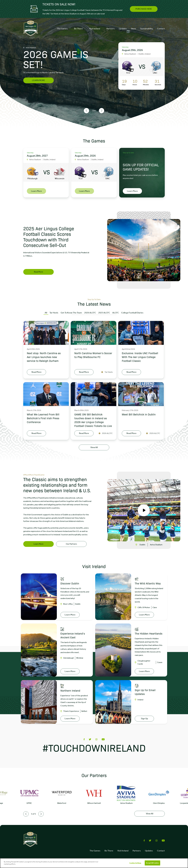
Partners (111, 29)
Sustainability (147, 29)
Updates (123, 29)
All (46, 313)
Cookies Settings (135, 863)
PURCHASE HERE (144, 9)
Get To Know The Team (71, 313)
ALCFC (116, 313)
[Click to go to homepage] (31, 29)
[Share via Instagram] (96, 738)
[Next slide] (102, 111)
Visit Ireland (96, 29)
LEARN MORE (38, 80)
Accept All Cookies (152, 863)
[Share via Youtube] (103, 738)
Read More (38, 272)
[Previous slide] (86, 111)
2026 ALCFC (90, 313)
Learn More (38, 542)
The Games (63, 29)
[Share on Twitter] (90, 738)
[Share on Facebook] (84, 738)
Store (133, 29)
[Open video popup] (144, 509)
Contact (161, 29)
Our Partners (71, 542)
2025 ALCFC (104, 313)
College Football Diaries (132, 313)
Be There (79, 29)
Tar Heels (54, 313)
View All (94, 447)
